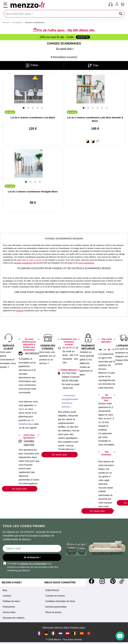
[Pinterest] (113, 581)
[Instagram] (102, 581)
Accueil (6, 22)
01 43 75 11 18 (70, 348)
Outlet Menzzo (52, 590)
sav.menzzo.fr (32, 353)
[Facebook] (92, 581)
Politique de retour (11, 601)
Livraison (7, 596)
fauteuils (20, 311)
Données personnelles (56, 607)
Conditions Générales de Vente (60, 601)
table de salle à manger (32, 260)
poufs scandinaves (86, 263)
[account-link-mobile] (118, 5)
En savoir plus (20, 489)
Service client (9, 612)
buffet (70, 263)
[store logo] (59, 5)
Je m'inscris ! (32, 557)
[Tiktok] (122, 581)
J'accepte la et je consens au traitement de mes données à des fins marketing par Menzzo (31, 567)
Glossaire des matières (14, 618)
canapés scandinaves (23, 263)
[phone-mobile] (111, 5)
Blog (5, 590)
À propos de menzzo (55, 596)
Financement (9, 607)
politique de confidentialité (33, 563)
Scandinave (17, 22)
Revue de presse (53, 612)
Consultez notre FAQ (29, 443)
